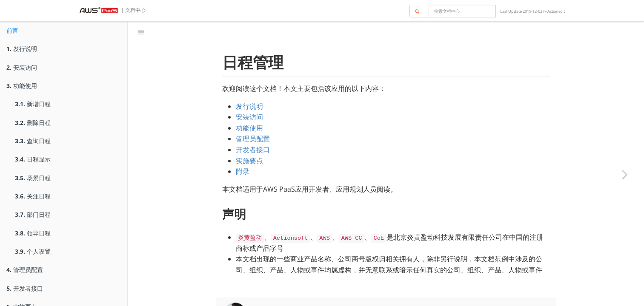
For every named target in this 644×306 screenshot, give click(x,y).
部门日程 (33, 214)
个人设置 (33, 251)
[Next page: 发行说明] (625, 174)
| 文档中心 (133, 10)
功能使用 (22, 86)
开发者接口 (25, 288)
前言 (12, 30)
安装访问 (22, 67)
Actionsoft (556, 11)
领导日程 (33, 233)
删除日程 (33, 123)
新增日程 (33, 104)
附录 (243, 150)
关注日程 (33, 196)
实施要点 (249, 139)
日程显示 (33, 159)
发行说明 (22, 49)
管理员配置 (25, 270)
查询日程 (33, 141)
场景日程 (33, 178)
